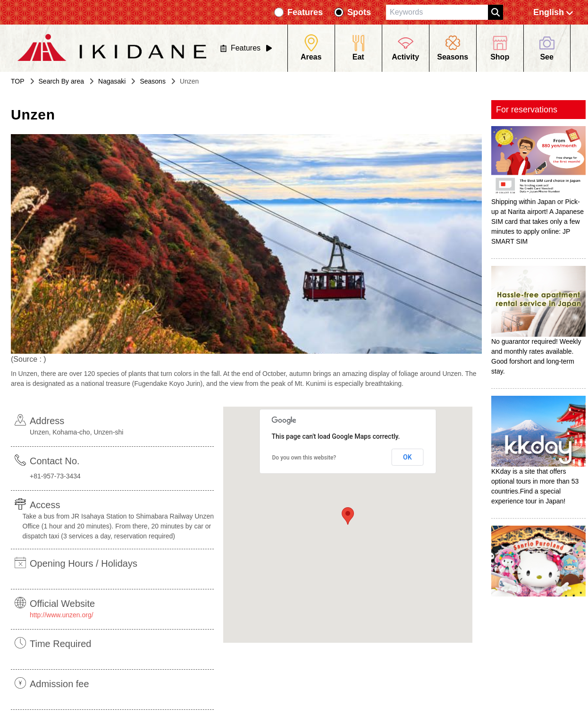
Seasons (152, 81)
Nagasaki (112, 81)
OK (407, 457)
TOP (18, 81)
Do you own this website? (304, 458)
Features (305, 12)
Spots (359, 12)
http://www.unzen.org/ (62, 615)
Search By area (62, 81)
